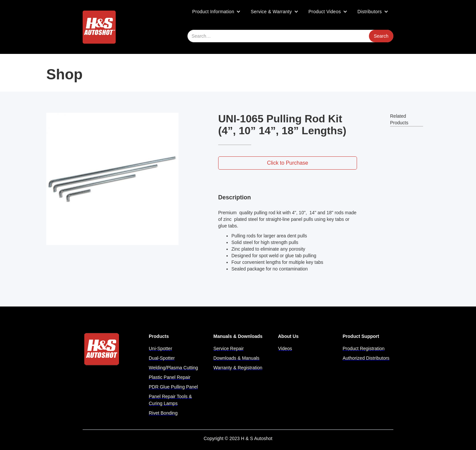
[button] (217, 12)
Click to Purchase (288, 163)
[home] (99, 27)
